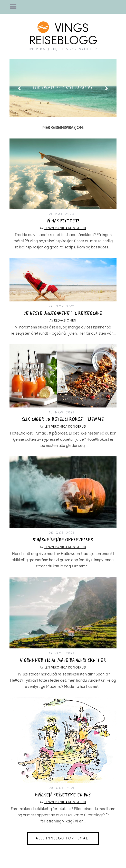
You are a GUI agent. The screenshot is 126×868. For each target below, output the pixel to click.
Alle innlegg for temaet (63, 838)
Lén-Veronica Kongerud (65, 228)
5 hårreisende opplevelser (63, 540)
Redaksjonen (65, 320)
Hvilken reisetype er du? (63, 795)
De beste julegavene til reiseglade (63, 313)
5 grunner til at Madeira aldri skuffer (63, 660)
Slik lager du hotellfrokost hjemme (63, 419)
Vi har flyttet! (63, 221)
